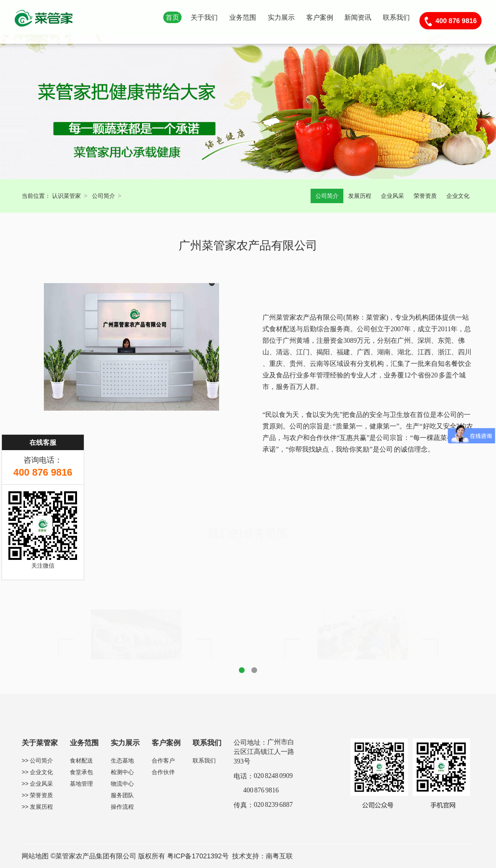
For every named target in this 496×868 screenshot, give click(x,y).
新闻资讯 (358, 17)
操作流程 (122, 807)
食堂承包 (81, 772)
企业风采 (392, 196)
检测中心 (122, 772)
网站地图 (35, 856)
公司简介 (104, 196)
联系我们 (396, 17)
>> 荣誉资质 (37, 795)
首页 (172, 17)
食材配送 (81, 761)
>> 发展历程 (37, 807)
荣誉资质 (425, 196)
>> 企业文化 (37, 772)
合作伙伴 (163, 772)
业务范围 (243, 17)
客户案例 (320, 17)
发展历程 (360, 196)
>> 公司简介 (37, 761)
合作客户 (163, 761)
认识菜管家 (66, 196)
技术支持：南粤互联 (262, 856)
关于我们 (204, 17)
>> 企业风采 (37, 784)
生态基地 (122, 761)
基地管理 (81, 784)
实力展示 (281, 17)
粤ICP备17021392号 (198, 856)
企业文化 (458, 196)
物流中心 (122, 784)
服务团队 (122, 795)
